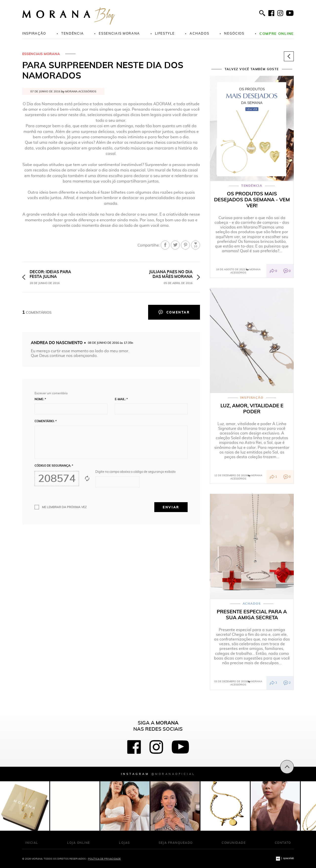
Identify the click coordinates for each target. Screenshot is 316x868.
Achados (199, 33)
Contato (283, 843)
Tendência (72, 33)
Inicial (32, 843)
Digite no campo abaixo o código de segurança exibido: (136, 472)
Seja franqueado (176, 843)
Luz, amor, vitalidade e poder (252, 409)
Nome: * (40, 399)
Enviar (171, 507)
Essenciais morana (119, 33)
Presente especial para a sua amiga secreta (252, 615)
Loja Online (79, 843)
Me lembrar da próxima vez (64, 507)
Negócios (234, 33)
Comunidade (234, 843)
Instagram (158, 774)
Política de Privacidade (104, 859)
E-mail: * (121, 399)
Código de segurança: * (54, 466)
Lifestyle (165, 33)
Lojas (124, 843)
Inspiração (34, 33)
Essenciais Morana (41, 54)
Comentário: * (46, 421)
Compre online (277, 33)
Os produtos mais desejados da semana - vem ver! (252, 200)
